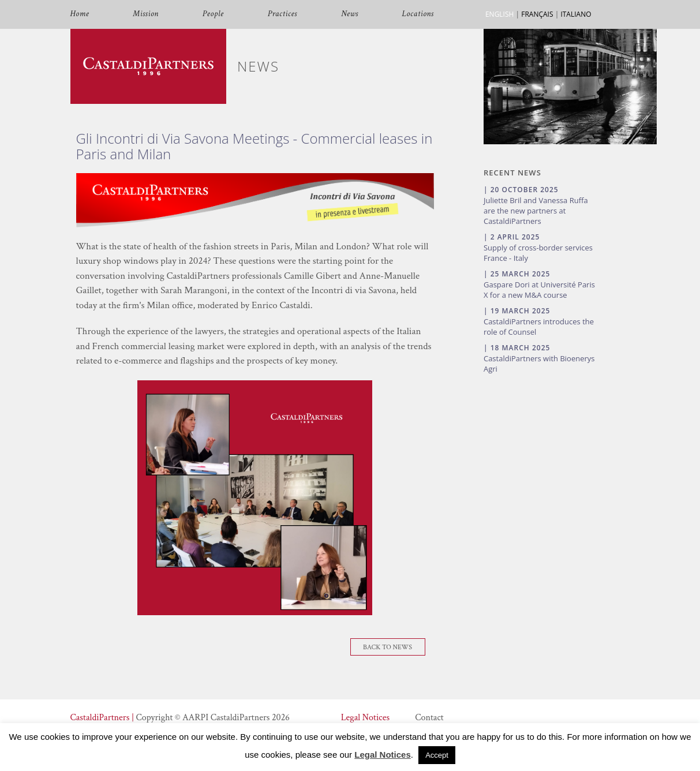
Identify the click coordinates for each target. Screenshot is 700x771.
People (213, 14)
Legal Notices (365, 718)
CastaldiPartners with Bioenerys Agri (539, 364)
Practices (282, 14)
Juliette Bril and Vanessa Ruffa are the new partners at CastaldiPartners (536, 211)
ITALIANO (576, 14)
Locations (418, 14)
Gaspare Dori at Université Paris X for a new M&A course (539, 290)
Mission (145, 14)
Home (80, 14)
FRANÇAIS (537, 14)
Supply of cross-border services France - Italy (538, 253)
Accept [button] (437, 755)
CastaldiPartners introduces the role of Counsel (539, 327)
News (350, 14)
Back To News (388, 647)
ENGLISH (499, 14)
